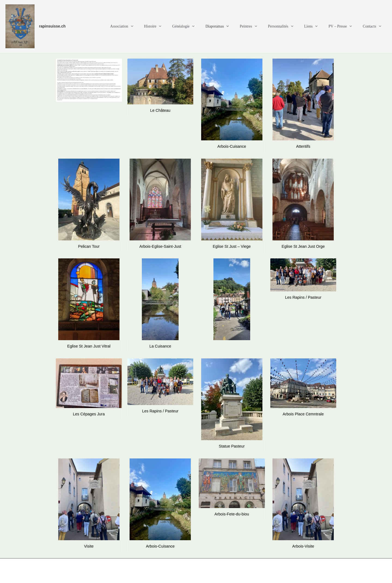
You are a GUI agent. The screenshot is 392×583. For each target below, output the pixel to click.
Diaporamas (235, 26)
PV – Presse (345, 26)
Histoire (177, 26)
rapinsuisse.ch (52, 26)
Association (150, 26)
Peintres (263, 26)
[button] (158, 26)
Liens (319, 26)
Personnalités (292, 26)
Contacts (374, 26)
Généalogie (205, 26)
